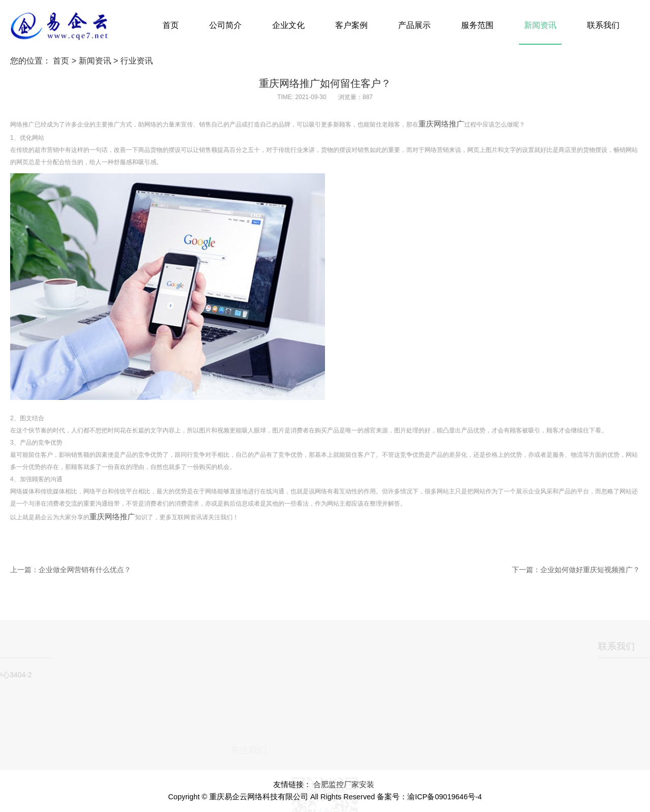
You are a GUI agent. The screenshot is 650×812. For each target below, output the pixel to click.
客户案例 (351, 25)
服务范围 (477, 25)
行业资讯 (137, 61)
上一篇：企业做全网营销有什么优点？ (71, 570)
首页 (171, 25)
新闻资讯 (540, 25)
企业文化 (288, 25)
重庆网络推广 (441, 124)
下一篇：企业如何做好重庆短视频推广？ (576, 570)
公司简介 (225, 25)
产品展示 (414, 25)
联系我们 (603, 25)
